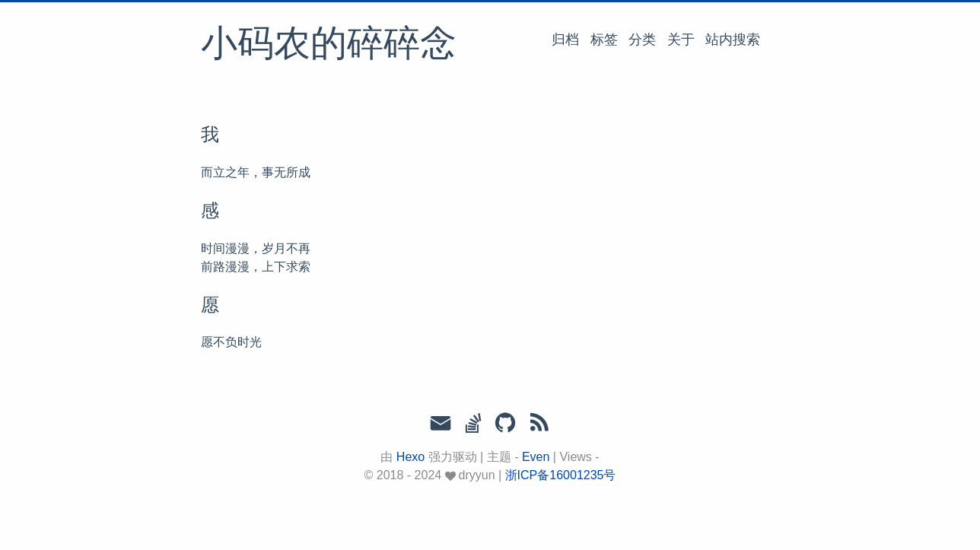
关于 (681, 40)
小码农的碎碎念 (329, 45)
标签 (604, 40)
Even (536, 457)
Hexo (410, 457)
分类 (642, 40)
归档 (565, 40)
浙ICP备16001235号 (561, 475)
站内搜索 (733, 40)
